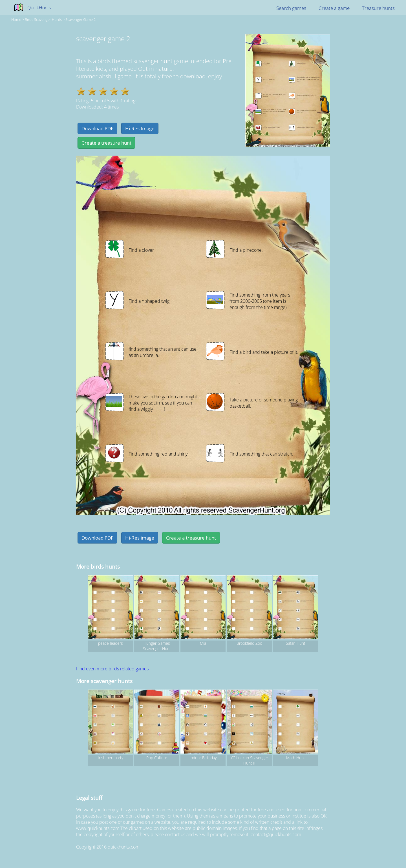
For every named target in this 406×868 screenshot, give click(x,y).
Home (16, 19)
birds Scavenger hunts (43, 19)
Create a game (334, 8)
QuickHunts (39, 8)
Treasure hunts (378, 8)
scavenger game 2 (80, 19)
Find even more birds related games (112, 669)
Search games (291, 8)
